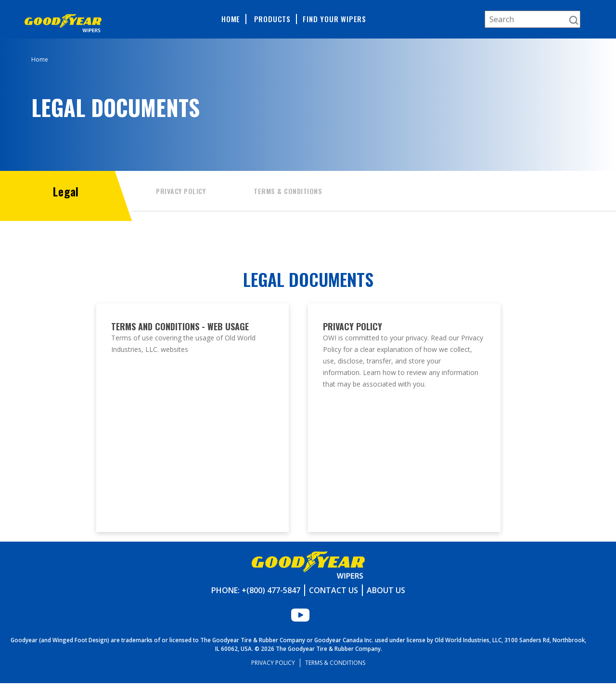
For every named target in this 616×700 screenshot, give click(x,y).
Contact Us (334, 607)
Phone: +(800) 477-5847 (256, 607)
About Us (386, 607)
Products (272, 19)
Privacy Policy (181, 191)
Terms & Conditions (288, 191)
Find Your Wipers (334, 19)
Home (231, 19)
